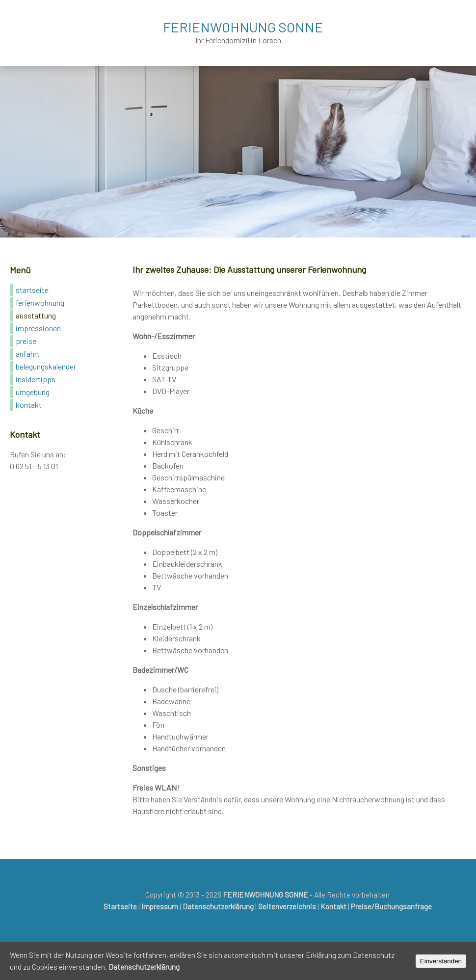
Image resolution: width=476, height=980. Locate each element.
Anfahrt (28, 354)
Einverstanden (441, 961)
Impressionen (38, 328)
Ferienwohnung (40, 303)
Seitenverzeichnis (287, 906)
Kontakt (29, 405)
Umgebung (33, 392)
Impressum (160, 906)
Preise (26, 341)
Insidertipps (36, 379)
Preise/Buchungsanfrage (391, 906)
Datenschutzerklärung (218, 906)
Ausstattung (36, 315)
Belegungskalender (46, 366)
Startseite (32, 290)
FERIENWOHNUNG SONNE (243, 27)
